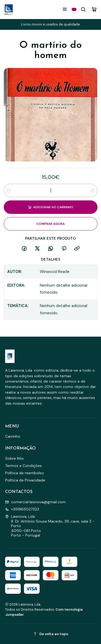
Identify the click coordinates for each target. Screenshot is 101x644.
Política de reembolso (25, 473)
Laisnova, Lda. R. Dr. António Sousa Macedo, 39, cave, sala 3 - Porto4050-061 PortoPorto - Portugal (50, 526)
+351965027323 (22, 509)
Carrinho (13, 436)
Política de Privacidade (25, 480)
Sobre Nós (14, 458)
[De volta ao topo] (51, 634)
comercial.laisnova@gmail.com (35, 502)
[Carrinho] (94, 9)
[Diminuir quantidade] (9, 190)
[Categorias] (74, 9)
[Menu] (65, 9)
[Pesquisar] (83, 9)
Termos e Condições (23, 466)
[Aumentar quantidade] (93, 190)
